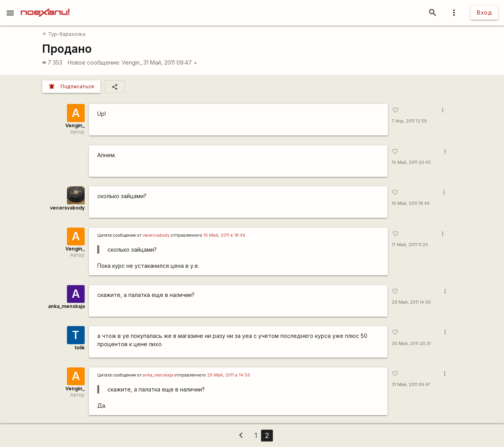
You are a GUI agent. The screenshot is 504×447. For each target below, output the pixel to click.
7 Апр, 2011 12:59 (409, 121)
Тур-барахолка (64, 34)
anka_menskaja (66, 306)
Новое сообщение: (94, 62)
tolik (80, 348)
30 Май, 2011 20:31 (411, 344)
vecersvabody (67, 208)
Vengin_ (132, 62)
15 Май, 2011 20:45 (411, 162)
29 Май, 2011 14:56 (411, 302)
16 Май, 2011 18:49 (411, 203)
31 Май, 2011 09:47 (170, 62)
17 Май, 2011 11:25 (410, 245)
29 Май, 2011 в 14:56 (229, 375)
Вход (484, 12)
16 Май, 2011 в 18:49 (224, 235)
